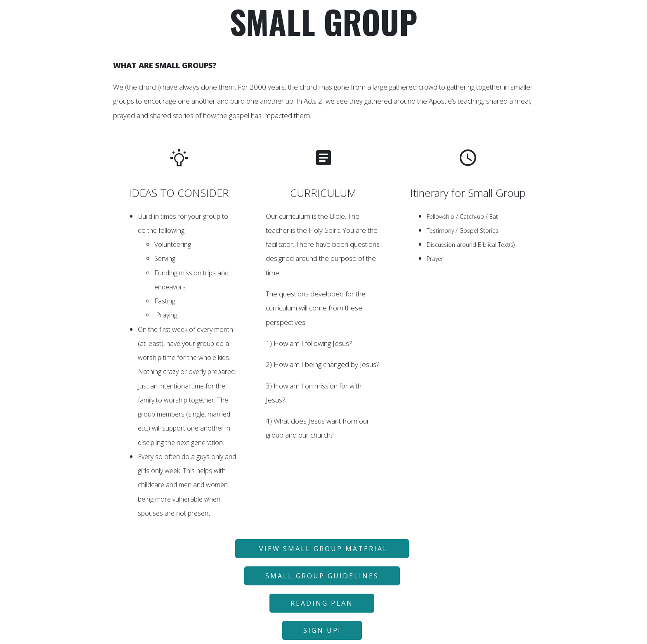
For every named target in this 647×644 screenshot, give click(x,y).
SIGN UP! (322, 630)
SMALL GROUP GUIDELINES (322, 576)
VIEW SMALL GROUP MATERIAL (322, 549)
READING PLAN (322, 603)
